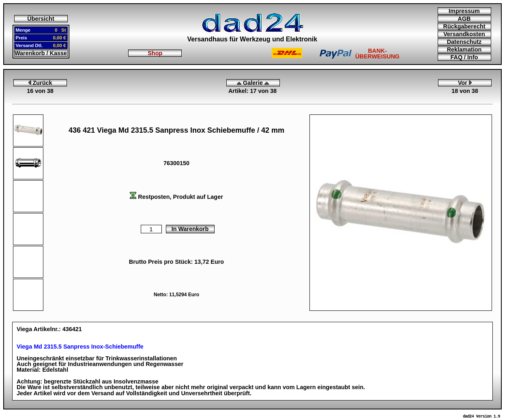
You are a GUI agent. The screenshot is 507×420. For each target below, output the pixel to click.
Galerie (253, 83)
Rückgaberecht (464, 26)
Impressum (464, 11)
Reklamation (464, 50)
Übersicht (41, 19)
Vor (465, 83)
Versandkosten (464, 34)
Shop (155, 53)
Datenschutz (464, 42)
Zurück (40, 83)
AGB (464, 19)
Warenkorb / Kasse (41, 53)
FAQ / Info (464, 57)
